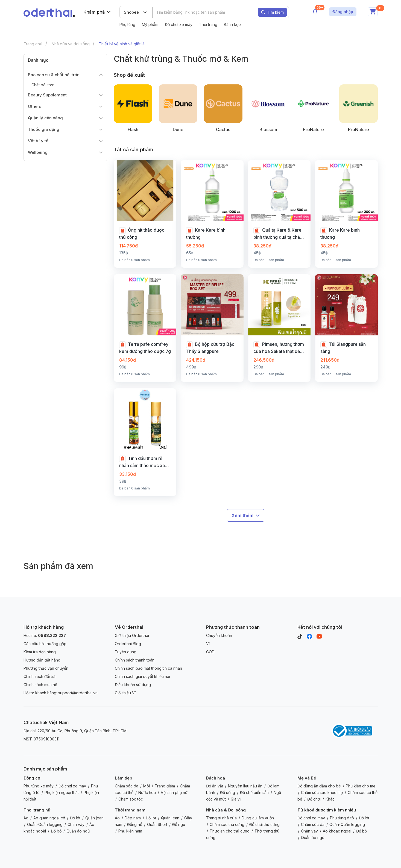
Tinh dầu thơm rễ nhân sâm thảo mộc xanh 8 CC (144, 462)
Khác (330, 799)
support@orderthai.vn (78, 693)
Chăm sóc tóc (131, 799)
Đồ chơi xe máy (179, 24)
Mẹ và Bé (307, 778)
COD (210, 652)
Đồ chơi (314, 799)
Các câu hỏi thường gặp (45, 644)
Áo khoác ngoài (337, 831)
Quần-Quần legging (45, 824)
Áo (26, 818)
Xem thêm (246, 515)
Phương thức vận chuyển (46, 668)
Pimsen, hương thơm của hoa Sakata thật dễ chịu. (279, 348)
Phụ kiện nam (130, 831)
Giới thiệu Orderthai (132, 635)
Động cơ (32, 778)
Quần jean (94, 818)
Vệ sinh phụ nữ (174, 792)
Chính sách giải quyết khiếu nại (142, 676)
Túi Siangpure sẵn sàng (343, 348)
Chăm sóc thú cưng (227, 824)
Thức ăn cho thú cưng (230, 831)
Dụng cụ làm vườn (258, 818)
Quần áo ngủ (78, 831)
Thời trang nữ (37, 810)
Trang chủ (33, 44)
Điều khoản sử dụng (133, 685)
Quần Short (157, 824)
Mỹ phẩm (150, 24)
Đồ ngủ (179, 824)
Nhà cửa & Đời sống (226, 810)
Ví (208, 644)
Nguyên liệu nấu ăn (245, 786)
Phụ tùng (127, 24)
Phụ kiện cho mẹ (361, 786)
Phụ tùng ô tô (342, 818)
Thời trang (208, 24)
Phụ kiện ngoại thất (62, 792)
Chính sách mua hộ (40, 685)
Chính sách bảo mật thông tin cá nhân (148, 668)
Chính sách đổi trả (39, 676)
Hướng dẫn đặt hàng (42, 660)
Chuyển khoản (219, 635)
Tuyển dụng (126, 652)
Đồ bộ (56, 831)
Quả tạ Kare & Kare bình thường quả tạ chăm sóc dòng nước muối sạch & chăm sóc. (279, 234)
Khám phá (97, 12)
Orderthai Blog (128, 644)
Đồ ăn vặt (215, 786)
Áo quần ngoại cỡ (49, 818)
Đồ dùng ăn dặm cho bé (319, 786)
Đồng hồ (135, 824)
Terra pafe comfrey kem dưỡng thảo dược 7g (145, 348)
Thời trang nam (130, 810)
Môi (147, 786)
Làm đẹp (124, 778)
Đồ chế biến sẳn (254, 792)
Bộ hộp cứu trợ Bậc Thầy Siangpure (210, 348)
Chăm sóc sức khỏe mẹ (322, 792)
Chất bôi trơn (43, 85)
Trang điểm (165, 786)
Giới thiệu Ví (125, 693)
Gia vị (236, 799)
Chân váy (76, 824)
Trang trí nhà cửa (221, 818)
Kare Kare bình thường (206, 234)
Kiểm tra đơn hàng (40, 652)
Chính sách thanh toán (135, 660)
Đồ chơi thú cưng (264, 824)
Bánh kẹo (232, 24)
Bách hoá (216, 778)
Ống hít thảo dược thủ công (142, 234)
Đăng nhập (343, 12)
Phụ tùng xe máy (39, 786)
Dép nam (133, 818)
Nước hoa (147, 792)
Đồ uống (228, 792)
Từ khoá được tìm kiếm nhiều (327, 810)
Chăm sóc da (127, 786)
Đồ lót (75, 818)
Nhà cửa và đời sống (71, 44)
